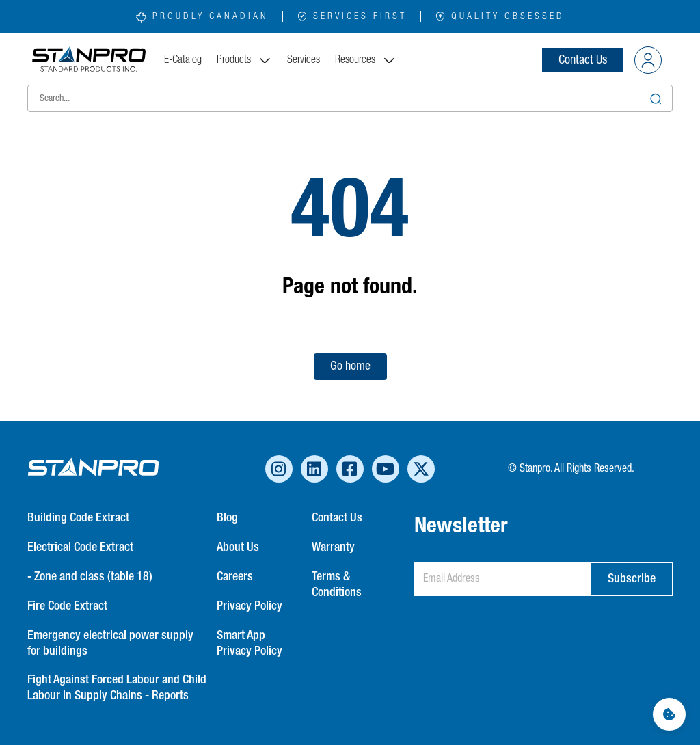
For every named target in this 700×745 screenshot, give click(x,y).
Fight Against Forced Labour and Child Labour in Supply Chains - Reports (117, 688)
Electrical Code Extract (80, 547)
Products (244, 60)
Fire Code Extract (67, 606)
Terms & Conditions (337, 585)
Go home (350, 366)
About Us (238, 547)
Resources (366, 60)
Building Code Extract (78, 518)
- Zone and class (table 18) (90, 577)
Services (304, 60)
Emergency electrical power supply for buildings (110, 644)
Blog (227, 518)
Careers (235, 577)
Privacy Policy (250, 606)
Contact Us (583, 60)
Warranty (333, 547)
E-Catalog (183, 60)
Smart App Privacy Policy (250, 644)
